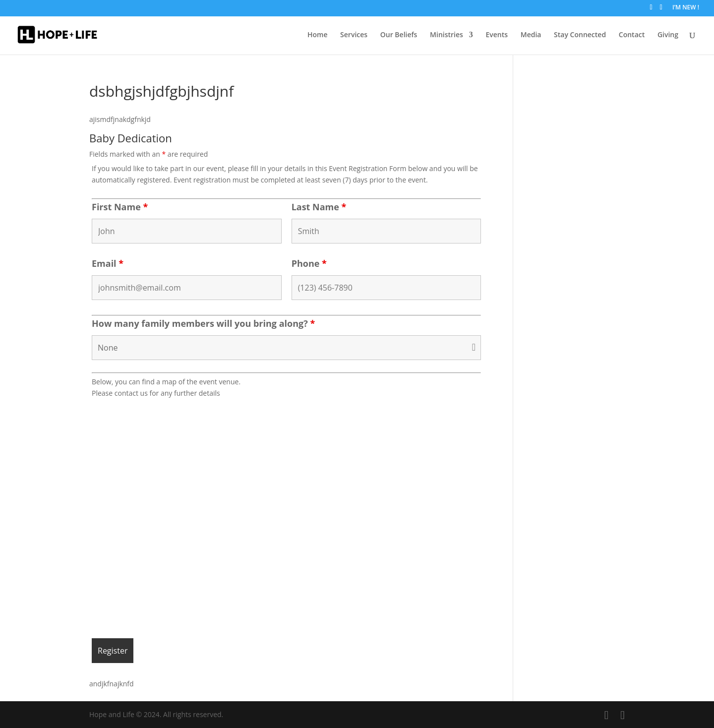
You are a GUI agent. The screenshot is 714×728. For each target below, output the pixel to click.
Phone (309, 263)
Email (108, 263)
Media (531, 35)
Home (318, 35)
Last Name (319, 207)
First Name (120, 207)
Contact (632, 35)
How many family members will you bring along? (203, 323)
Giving (668, 35)
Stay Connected (580, 35)
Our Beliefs (399, 35)
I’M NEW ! (686, 8)
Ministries (446, 35)
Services (354, 35)
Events (497, 35)
